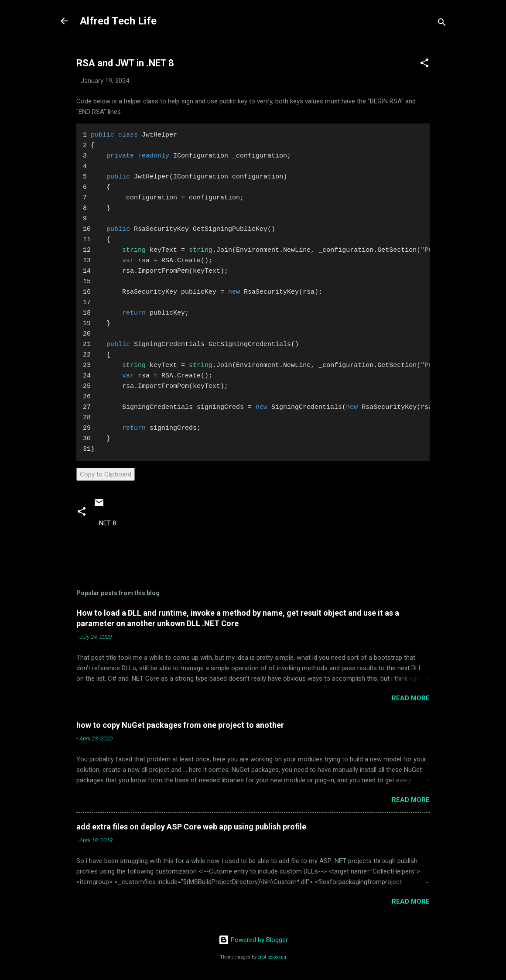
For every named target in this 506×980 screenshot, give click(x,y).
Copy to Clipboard (106, 474)
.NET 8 (107, 523)
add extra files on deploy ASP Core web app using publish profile (191, 827)
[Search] (442, 24)
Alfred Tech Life (118, 21)
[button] (424, 64)
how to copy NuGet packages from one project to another (180, 725)
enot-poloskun (272, 957)
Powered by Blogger (253, 940)
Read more (411, 698)
